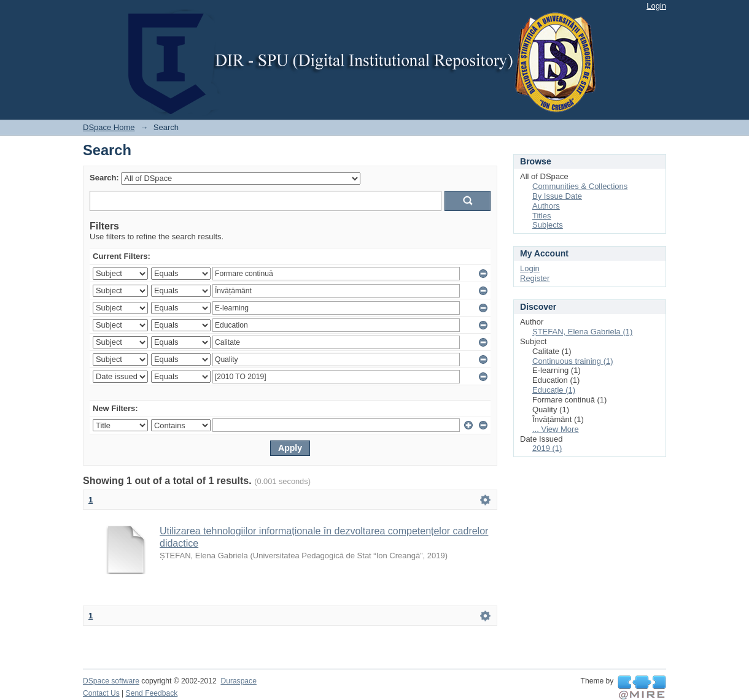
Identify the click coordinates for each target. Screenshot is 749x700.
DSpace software (111, 681)
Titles (542, 216)
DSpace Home (109, 127)
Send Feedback (152, 693)
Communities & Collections (580, 186)
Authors (546, 206)
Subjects (548, 225)
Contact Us (101, 693)
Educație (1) (554, 390)
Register (535, 278)
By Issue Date (557, 196)
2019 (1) (547, 448)
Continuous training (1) (573, 361)
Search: (104, 178)
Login (656, 6)
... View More (556, 429)
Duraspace (238, 681)
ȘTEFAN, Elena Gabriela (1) (582, 332)
